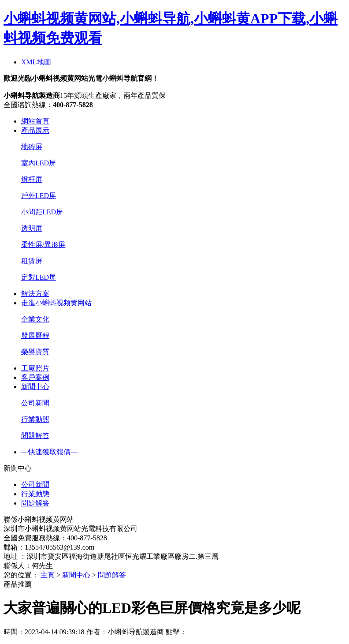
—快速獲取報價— (49, 452)
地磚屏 (32, 147)
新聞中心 (35, 387)
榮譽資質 (35, 352)
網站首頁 (35, 121)
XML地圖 (36, 62)
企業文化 (35, 319)
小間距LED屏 (42, 212)
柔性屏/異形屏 (43, 245)
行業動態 (35, 419)
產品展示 (35, 130)
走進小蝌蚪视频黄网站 (56, 303)
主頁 (48, 575)
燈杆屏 (32, 179)
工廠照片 (35, 368)
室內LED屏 (39, 163)
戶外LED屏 (39, 196)
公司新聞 (35, 403)
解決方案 (35, 294)
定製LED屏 (39, 277)
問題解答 (35, 436)
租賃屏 (32, 261)
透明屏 (32, 228)
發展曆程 (35, 335)
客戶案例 (35, 377)
